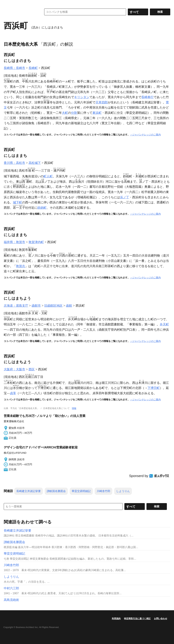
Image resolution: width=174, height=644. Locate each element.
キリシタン (82, 97)
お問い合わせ (161, 619)
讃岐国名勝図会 (56, 491)
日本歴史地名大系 (21, 44)
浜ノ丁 (125, 197)
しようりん (123, 491)
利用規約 (116, 619)
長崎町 (33, 68)
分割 (74, 113)
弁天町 (164, 324)
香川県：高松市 (14, 163)
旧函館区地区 (53, 306)
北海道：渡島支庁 (16, 306)
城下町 (18, 202)
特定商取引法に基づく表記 (137, 619)
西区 (32, 369)
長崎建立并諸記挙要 (29, 491)
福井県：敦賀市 (14, 242)
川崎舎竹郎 (103, 491)
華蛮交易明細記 (81, 491)
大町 (65, 113)
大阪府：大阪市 (14, 369)
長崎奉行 (147, 97)
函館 (69, 306)
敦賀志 (21, 266)
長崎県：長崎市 (14, 68)
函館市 (36, 306)
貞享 (13, 393)
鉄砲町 (42, 208)
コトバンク (21, 12)
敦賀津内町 (36, 242)
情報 (74, 408)
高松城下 (35, 163)
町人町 (48, 176)
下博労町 (154, 388)
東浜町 (97, 113)
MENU (7, 3)
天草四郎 (102, 102)
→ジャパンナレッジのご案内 (145, 135)
